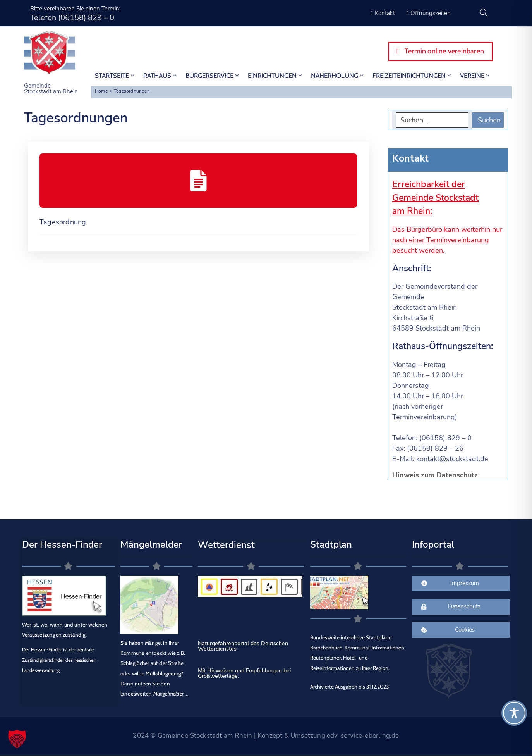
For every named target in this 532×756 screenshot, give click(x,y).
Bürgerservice (213, 76)
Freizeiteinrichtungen (412, 76)
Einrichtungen (275, 76)
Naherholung (338, 76)
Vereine (475, 76)
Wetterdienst (226, 545)
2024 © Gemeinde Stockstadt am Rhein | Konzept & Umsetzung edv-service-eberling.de (266, 736)
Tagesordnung (63, 222)
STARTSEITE (115, 76)
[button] (17, 739)
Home (101, 91)
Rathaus (160, 76)
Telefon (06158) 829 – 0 (72, 18)
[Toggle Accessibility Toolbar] (514, 713)
